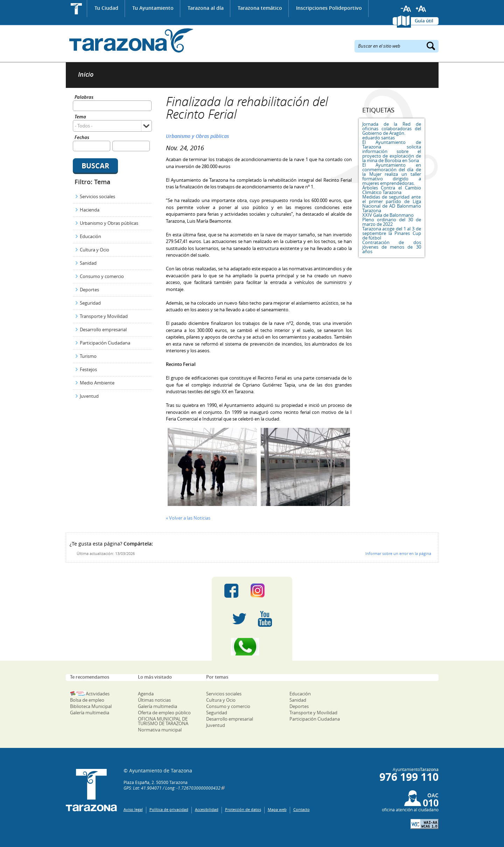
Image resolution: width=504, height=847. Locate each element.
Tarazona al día (206, 8)
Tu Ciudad (106, 8)
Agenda (146, 694)
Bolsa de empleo (87, 700)
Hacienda (90, 210)
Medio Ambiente (97, 383)
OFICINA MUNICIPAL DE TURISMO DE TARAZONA (163, 721)
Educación (90, 236)
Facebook (231, 591)
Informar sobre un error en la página (398, 553)
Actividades (98, 694)
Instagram (265, 591)
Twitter (239, 619)
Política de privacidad (169, 809)
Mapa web (277, 809)
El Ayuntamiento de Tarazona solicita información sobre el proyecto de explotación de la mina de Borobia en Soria (392, 151)
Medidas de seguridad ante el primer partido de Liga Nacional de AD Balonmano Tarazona (392, 204)
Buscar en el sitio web (379, 46)
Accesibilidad (207, 809)
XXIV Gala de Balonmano (388, 215)
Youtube (265, 619)
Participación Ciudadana (105, 343)
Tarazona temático (260, 8)
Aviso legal (133, 809)
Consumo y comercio (102, 276)
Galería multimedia (90, 713)
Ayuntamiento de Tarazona (130, 40)
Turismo (88, 356)
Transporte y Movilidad (104, 316)
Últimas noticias (154, 700)
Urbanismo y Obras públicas (109, 223)
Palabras (84, 98)
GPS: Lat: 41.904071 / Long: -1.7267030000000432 (172, 788)
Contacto (302, 809)
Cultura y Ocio (94, 250)
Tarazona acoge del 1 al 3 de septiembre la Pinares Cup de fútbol (392, 233)
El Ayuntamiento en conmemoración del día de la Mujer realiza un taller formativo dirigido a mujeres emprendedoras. (392, 174)
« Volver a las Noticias (188, 518)
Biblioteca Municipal (91, 706)
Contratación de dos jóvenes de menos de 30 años (392, 247)
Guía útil (424, 21)
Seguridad (90, 303)
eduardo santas (379, 138)
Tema (80, 117)
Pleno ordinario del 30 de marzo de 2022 (392, 222)
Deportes (89, 290)
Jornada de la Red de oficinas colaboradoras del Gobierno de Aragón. (392, 129)
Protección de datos (243, 809)
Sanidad (88, 263)
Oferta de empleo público (164, 713)
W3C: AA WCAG (425, 824)
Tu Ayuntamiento (153, 8)
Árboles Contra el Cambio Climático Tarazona (392, 190)
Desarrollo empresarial (103, 329)
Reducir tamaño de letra (406, 9)
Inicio (76, 9)
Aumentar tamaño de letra (421, 9)
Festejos (88, 369)
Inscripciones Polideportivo (329, 8)
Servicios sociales (97, 196)
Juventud (89, 396)
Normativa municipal (160, 730)
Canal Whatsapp (252, 647)
